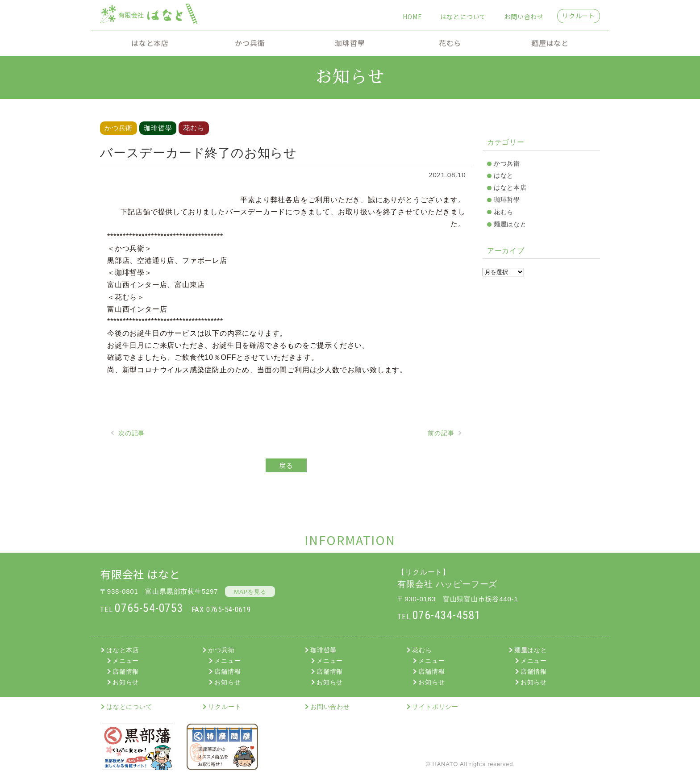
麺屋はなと (550, 43)
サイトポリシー (435, 707)
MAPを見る (250, 592)
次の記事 (131, 433)
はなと (504, 175)
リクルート (579, 16)
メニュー (126, 661)
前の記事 (441, 433)
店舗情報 (126, 671)
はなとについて (463, 17)
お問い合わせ (524, 17)
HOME (412, 17)
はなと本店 (150, 43)
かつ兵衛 (250, 43)
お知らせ (126, 682)
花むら (450, 43)
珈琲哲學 (350, 43)
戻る (286, 465)
